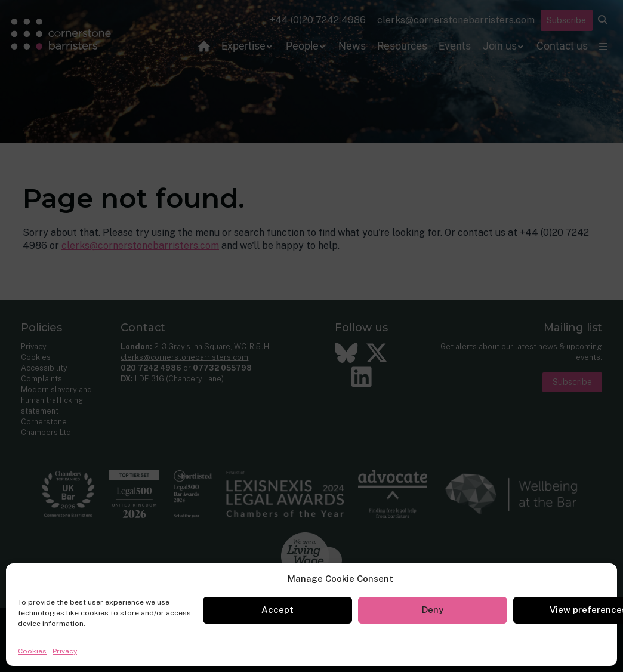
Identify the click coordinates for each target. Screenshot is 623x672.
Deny (433, 610)
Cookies (32, 651)
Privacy (65, 651)
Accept (277, 610)
